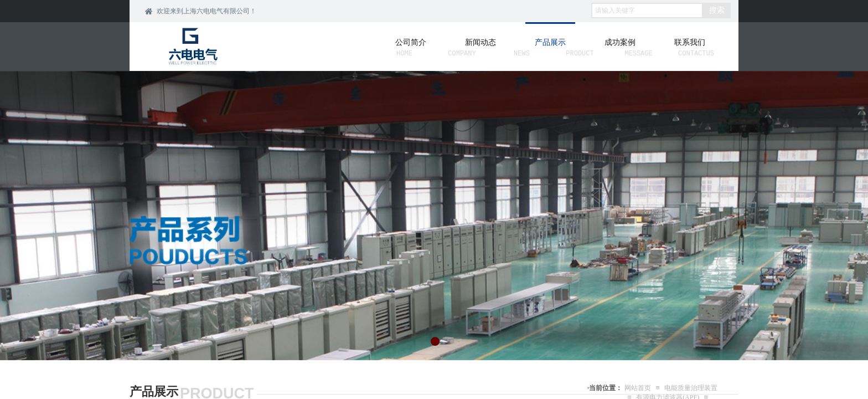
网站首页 (638, 388)
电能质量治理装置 (691, 388)
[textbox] (647, 11)
